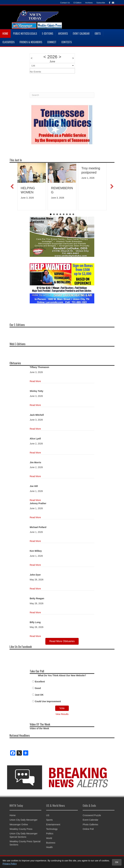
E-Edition (78, 3)
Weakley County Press (21, 829)
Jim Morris (35, 462)
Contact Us (65, 3)
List (33, 66)
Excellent (40, 682)
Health (49, 847)
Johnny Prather (38, 503)
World (49, 838)
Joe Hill (34, 486)
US (48, 815)
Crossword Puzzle (92, 815)
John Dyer (35, 575)
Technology (52, 829)
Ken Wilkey (36, 551)
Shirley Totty (36, 391)
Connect (52, 42)
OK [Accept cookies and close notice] (117, 862)
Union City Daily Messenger (23, 820)
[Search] (62, 95)
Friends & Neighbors (31, 42)
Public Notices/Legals (25, 34)
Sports (49, 820)
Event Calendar (81, 34)
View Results (62, 714)
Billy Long (35, 622)
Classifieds (8, 42)
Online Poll (88, 829)
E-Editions (48, 34)
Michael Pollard (38, 527)
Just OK (39, 695)
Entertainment (53, 824)
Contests (67, 42)
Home (5, 34)
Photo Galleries (90, 824)
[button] (12, 186)
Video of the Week (39, 728)
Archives (89, 3)
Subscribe (101, 3)
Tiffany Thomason (39, 367)
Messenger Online (19, 824)
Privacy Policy (10, 864)
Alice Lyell (35, 439)
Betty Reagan (37, 598)
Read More (35, 381)
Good (38, 688)
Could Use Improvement (48, 701)
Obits (98, 34)
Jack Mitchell (37, 415)
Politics (50, 834)
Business (51, 843)
